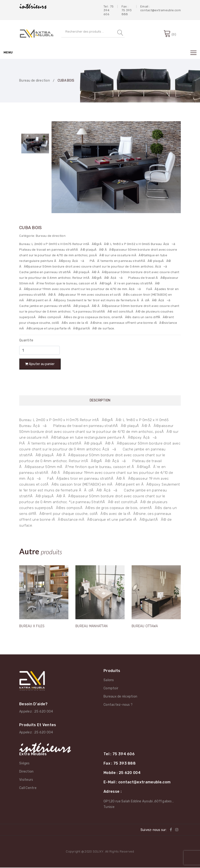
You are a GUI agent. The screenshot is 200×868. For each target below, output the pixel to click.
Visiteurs (26, 780)
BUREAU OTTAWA (145, 627)
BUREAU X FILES (32, 627)
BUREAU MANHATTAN (91, 627)
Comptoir (111, 689)
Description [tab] (100, 401)
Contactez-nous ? (118, 705)
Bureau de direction (35, 81)
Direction (26, 772)
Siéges (24, 764)
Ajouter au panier (40, 364)
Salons (109, 681)
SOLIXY (98, 852)
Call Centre (28, 788)
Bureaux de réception (120, 697)
